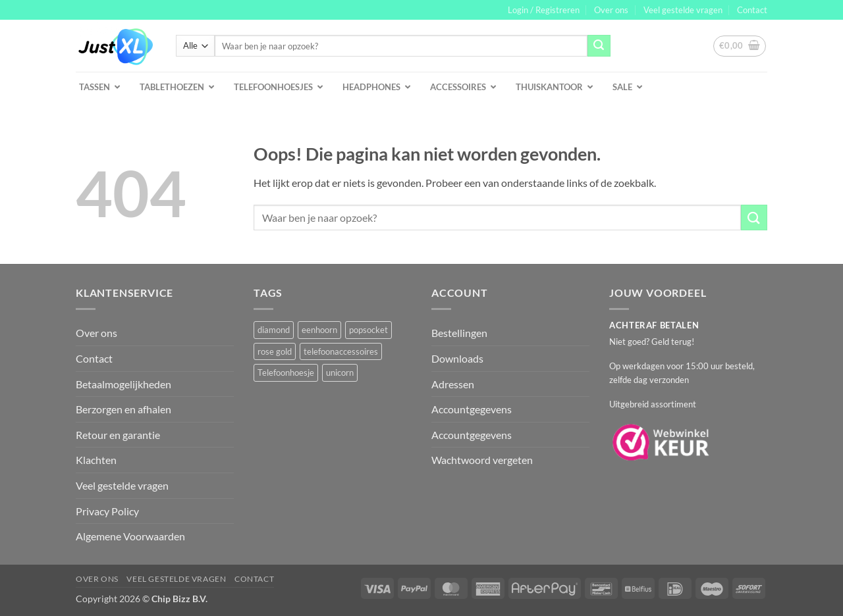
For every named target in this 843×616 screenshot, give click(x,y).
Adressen (453, 384)
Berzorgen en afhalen (123, 409)
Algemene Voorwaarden (130, 536)
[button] (544, 10)
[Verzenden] (599, 46)
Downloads (457, 358)
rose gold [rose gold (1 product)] (275, 351)
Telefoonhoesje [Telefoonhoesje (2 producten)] (286, 372)
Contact (752, 10)
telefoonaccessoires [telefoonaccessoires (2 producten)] (341, 351)
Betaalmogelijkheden (123, 384)
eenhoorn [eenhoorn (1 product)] (319, 330)
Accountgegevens (472, 409)
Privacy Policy (107, 511)
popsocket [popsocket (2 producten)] (368, 330)
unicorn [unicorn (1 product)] (340, 372)
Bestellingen (459, 333)
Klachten (96, 460)
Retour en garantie (118, 435)
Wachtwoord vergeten (482, 460)
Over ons (611, 10)
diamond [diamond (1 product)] (274, 330)
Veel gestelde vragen (683, 10)
